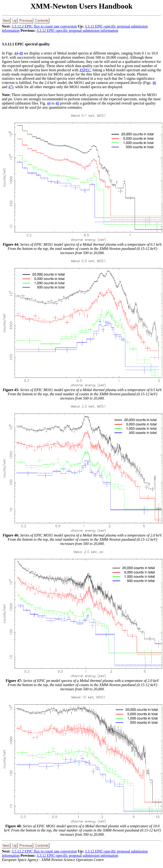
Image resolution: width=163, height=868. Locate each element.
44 (16, 53)
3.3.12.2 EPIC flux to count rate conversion (44, 26)
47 (10, 87)
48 (21, 53)
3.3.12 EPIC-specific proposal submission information (77, 31)
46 (154, 83)
